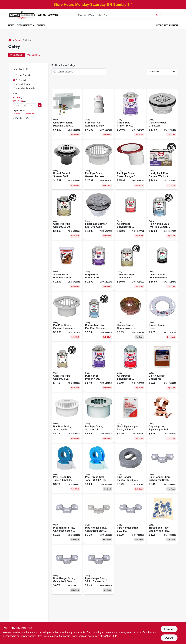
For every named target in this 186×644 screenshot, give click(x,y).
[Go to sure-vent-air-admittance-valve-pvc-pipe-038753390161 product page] (99, 114)
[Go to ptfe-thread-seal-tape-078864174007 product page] (67, 468)
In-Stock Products (24, 84)
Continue (169, 629)
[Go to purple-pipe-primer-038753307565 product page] (99, 266)
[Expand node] (14, 118)
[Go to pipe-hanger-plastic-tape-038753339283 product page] (130, 468)
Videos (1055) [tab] (34, 55)
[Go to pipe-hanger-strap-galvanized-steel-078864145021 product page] (99, 570)
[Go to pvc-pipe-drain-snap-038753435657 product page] (99, 418)
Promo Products (23, 75)
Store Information (167, 25)
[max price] (31, 105)
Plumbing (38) (22, 118)
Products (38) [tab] (17, 55)
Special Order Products (27, 88)
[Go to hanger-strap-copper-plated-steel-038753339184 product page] (130, 317)
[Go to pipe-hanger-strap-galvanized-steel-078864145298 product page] (130, 519)
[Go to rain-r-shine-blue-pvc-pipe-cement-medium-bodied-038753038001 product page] (162, 215)
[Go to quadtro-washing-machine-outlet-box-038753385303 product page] (67, 114)
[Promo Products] (14, 75)
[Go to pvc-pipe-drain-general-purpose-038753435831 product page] (99, 165)
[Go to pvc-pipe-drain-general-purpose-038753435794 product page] (67, 317)
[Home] (10, 40)
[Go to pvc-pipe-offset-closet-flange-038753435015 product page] (130, 165)
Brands (41, 25)
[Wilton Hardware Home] (22, 15)
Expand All (29, 114)
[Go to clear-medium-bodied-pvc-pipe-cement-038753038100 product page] (162, 266)
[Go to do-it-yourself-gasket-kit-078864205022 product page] (162, 367)
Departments (25, 25)
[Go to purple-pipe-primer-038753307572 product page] (130, 114)
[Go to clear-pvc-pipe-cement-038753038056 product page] (67, 367)
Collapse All (18, 114)
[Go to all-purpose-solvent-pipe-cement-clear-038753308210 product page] (130, 215)
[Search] (158, 15)
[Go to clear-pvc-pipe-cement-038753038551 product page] (67, 215)
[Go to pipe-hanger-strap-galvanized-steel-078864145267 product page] (99, 519)
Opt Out (169, 638)
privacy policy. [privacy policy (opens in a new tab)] (29, 636)
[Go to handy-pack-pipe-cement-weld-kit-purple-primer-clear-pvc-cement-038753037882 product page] (162, 165)
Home (11, 25)
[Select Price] (40, 105)
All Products (21, 80)
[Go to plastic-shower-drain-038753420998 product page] (162, 114)
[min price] (18, 105)
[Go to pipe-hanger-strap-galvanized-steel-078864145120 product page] (67, 570)
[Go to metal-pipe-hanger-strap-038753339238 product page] (130, 418)
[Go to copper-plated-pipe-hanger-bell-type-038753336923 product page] (162, 418)
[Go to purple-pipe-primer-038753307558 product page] (99, 367)
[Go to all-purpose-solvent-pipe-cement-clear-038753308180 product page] (130, 367)
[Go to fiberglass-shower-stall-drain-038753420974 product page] (99, 215)
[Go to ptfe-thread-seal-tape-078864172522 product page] (99, 468)
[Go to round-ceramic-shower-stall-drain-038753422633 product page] (67, 165)
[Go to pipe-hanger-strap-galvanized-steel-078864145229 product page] (67, 519)
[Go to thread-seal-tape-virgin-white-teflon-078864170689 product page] (162, 519)
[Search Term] (118, 15)
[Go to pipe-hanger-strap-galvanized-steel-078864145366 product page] (162, 468)
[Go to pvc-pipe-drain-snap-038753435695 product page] (67, 418)
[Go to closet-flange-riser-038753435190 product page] (162, 317)
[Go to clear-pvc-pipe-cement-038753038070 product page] (130, 266)
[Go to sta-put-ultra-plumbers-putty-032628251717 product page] (67, 266)
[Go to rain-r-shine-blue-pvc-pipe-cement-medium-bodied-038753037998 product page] (99, 317)
